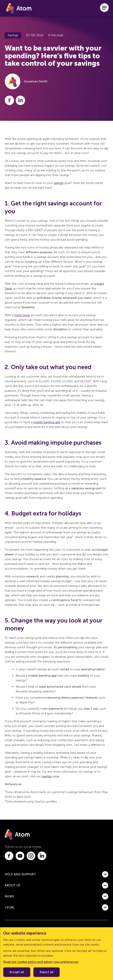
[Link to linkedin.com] (42, 856)
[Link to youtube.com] (20, 856)
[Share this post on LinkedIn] (20, 100)
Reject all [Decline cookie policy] (46, 972)
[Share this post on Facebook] (9, 100)
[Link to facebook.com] (9, 856)
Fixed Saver (22, 315)
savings (59, 183)
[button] (57, 874)
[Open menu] (104, 8)
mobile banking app (47, 422)
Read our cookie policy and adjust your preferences (41, 962)
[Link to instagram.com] (31, 856)
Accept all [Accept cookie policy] (17, 972)
